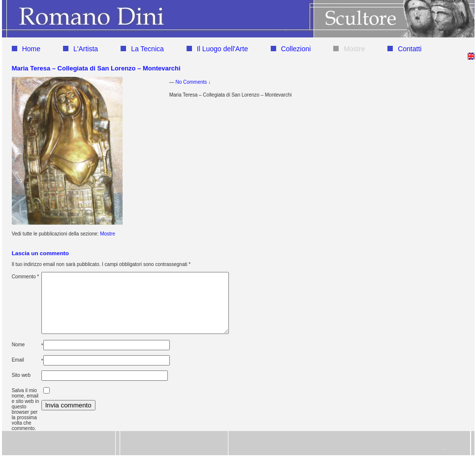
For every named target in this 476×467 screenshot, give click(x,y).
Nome (18, 356)
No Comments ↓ (193, 82)
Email (18, 372)
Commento (26, 277)
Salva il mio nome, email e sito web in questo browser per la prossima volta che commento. (26, 421)
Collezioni (291, 49)
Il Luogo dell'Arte (217, 49)
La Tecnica (142, 49)
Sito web (21, 387)
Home (26, 49)
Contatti (404, 49)
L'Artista (80, 49)
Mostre (349, 49)
